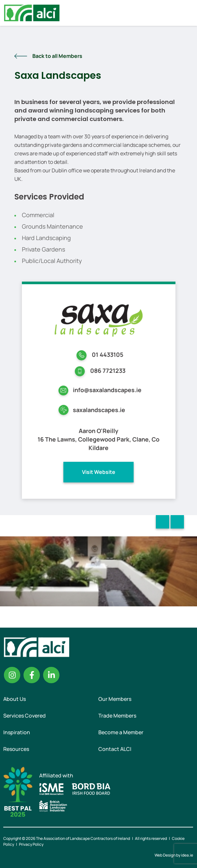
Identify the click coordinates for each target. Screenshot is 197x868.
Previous (163, 522)
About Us (15, 699)
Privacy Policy (31, 844)
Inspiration (17, 732)
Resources (16, 749)
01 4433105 (108, 355)
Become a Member (121, 732)
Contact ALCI (115, 749)
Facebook (32, 675)
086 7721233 (108, 371)
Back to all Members (57, 56)
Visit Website (99, 472)
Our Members (115, 699)
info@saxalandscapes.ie (107, 390)
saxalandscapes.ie (99, 410)
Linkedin (51, 675)
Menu (187, 13)
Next (177, 522)
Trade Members (117, 716)
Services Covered (25, 716)
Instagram (12, 675)
